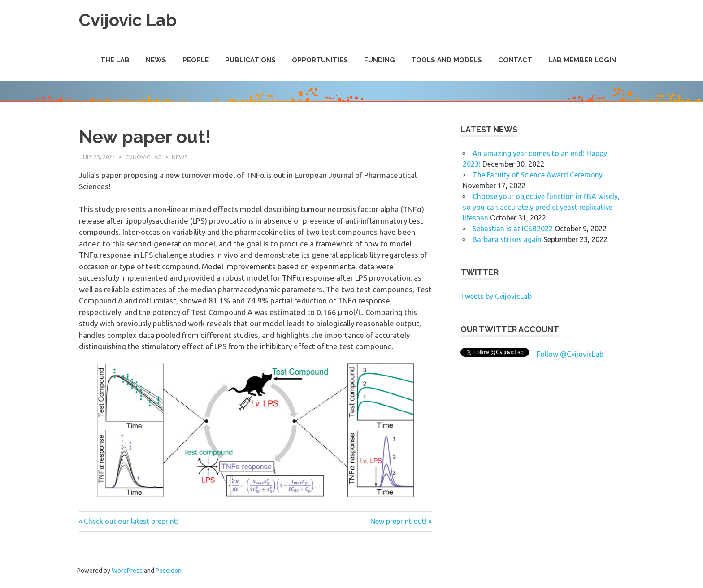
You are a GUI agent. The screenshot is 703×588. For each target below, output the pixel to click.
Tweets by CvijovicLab (496, 296)
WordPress (127, 571)
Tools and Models (447, 60)
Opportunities (320, 60)
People (196, 60)
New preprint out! (398, 521)
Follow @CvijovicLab (570, 354)
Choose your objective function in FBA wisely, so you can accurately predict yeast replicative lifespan (541, 207)
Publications (250, 60)
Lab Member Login (582, 60)
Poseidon (169, 571)
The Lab (115, 60)
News (156, 60)
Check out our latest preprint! (131, 521)
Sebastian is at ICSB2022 (513, 229)
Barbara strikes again (507, 239)
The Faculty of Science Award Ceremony (538, 175)
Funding (380, 60)
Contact (515, 60)
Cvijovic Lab (128, 20)
